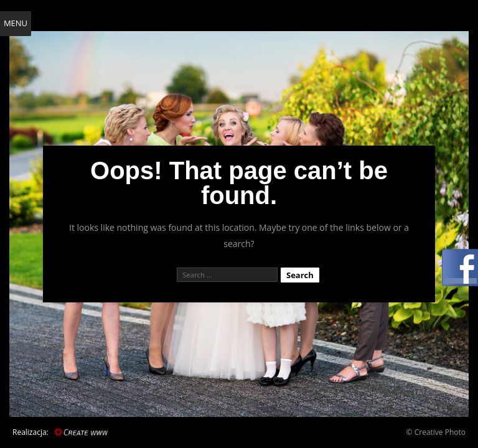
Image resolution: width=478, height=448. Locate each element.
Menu (16, 23)
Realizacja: (30, 432)
